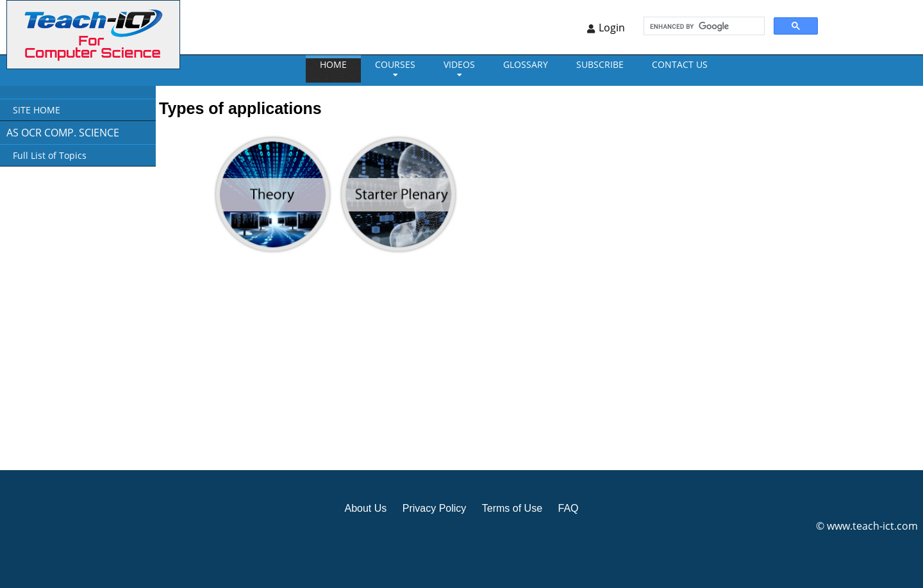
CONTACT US (680, 64)
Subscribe (600, 64)
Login (612, 28)
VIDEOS (459, 64)
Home (333, 64)
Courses (395, 64)
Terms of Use (512, 508)
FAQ (568, 508)
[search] (703, 26)
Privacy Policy (435, 508)
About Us (365, 508)
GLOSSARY (526, 64)
